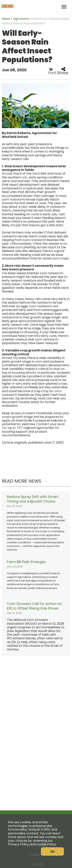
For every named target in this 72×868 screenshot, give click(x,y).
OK (52, 852)
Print (52, 71)
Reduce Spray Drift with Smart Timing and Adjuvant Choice (33, 499)
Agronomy (21, 19)
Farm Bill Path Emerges (26, 562)
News (6, 19)
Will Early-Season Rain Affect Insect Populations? (36, 21)
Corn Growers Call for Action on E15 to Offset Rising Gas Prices (34, 606)
